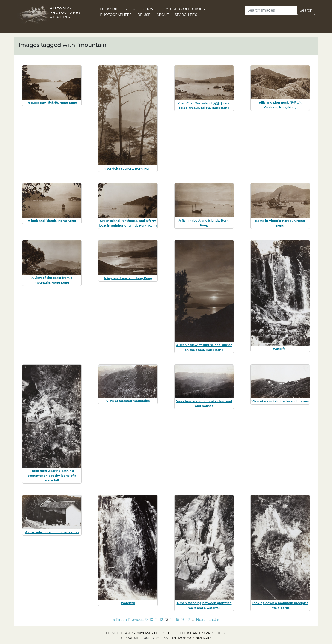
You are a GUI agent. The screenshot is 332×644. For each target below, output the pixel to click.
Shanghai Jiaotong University (185, 638)
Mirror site (131, 638)
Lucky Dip (109, 9)
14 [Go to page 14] (172, 620)
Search (306, 10)
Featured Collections (183, 9)
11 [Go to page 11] (157, 620)
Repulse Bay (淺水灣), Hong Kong (52, 103)
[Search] (271, 10)
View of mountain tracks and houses (280, 401)
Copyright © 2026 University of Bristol (139, 633)
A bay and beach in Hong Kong (128, 278)
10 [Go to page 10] (151, 620)
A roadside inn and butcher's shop (52, 532)
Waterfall (280, 349)
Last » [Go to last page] (214, 620)
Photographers (116, 15)
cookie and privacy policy (203, 633)
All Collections (140, 9)
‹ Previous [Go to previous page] (135, 620)
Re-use (144, 15)
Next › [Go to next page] (201, 620)
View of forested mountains (128, 401)
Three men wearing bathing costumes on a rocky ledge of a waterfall (52, 476)
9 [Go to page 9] (147, 620)
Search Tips (186, 15)
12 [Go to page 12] (161, 620)
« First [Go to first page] (118, 620)
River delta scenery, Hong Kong (128, 168)
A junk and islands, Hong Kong (52, 221)
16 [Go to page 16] (183, 620)
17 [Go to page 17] (188, 620)
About (163, 15)
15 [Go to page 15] (177, 620)
